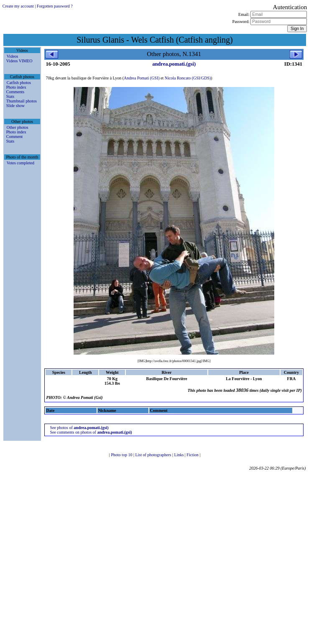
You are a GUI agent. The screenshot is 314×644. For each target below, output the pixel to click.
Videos (13, 56)
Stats (10, 96)
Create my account (18, 6)
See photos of (79, 428)
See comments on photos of (91, 432)
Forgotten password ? (55, 6)
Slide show (15, 106)
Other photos (18, 127)
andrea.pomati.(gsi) (174, 64)
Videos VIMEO (19, 61)
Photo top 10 (122, 455)
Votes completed (20, 163)
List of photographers (154, 455)
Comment (14, 137)
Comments (15, 92)
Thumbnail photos (22, 101)
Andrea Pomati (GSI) (142, 78)
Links (180, 455)
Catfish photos (19, 83)
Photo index (16, 87)
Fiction (193, 455)
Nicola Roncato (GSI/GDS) (188, 78)
